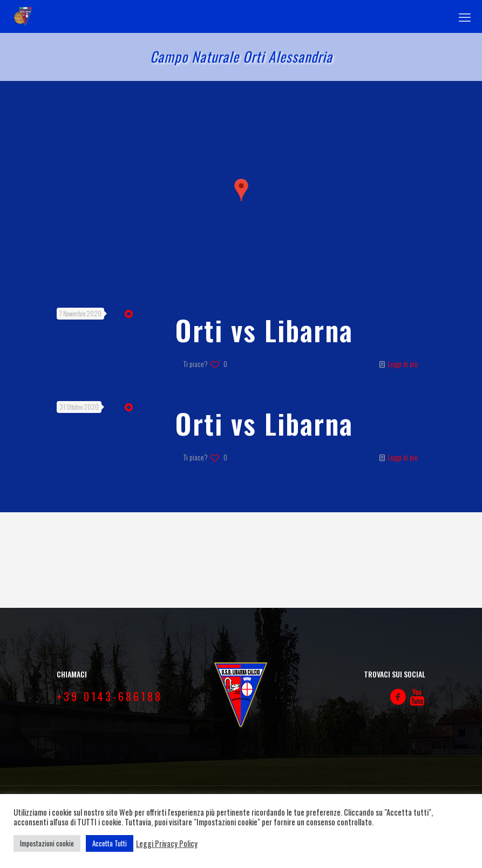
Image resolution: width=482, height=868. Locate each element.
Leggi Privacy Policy (167, 844)
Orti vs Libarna (264, 330)
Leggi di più (403, 364)
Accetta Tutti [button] (110, 843)
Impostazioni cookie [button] (47, 843)
